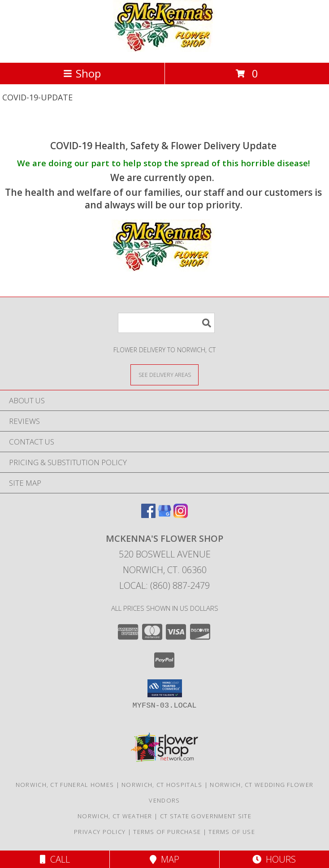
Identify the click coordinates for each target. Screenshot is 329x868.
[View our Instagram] (181, 515)
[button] (165, 688)
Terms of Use (232, 832)
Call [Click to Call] (55, 859)
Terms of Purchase (167, 832)
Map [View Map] (164, 859)
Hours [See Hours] (274, 859)
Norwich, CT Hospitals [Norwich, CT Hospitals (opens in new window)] (162, 785)
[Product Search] (166, 323)
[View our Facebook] (148, 515)
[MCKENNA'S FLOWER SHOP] (165, 50)
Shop (82, 73)
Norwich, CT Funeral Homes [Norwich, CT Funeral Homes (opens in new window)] (65, 785)
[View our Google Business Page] (164, 515)
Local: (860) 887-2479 (164, 585)
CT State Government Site (206, 816)
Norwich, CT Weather (115, 816)
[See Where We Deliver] (164, 374)
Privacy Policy (100, 832)
